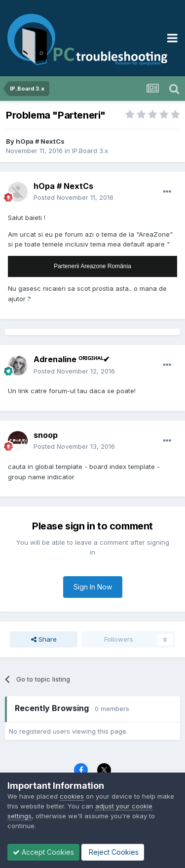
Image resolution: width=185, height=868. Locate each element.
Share (44, 639)
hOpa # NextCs (40, 141)
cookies (72, 796)
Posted (74, 197)
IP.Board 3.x (90, 151)
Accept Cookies (43, 852)
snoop (46, 435)
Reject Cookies (113, 852)
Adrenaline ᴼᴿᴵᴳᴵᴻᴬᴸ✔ (72, 359)
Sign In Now (93, 587)
